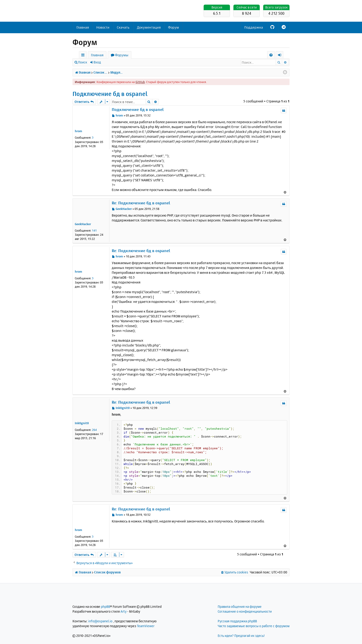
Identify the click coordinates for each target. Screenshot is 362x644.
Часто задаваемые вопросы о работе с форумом (254, 626)
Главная (83, 27)
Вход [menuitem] (281, 56)
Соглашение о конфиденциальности (245, 611)
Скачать (123, 27)
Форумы (122, 55)
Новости (103, 27)
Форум (173, 27)
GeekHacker (83, 224)
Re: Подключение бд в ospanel (141, 203)
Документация (149, 27)
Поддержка (254, 27)
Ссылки (84, 56)
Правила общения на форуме (240, 607)
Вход (97, 62)
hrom (78, 131)
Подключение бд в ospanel (110, 94)
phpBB (106, 607)
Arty (124, 611)
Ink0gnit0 (82, 423)
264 (94, 430)
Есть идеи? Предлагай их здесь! (241, 636)
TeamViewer (146, 626)
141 (94, 230)
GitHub (140, 82)
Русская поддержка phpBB (237, 621)
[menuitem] (271, 55)
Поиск (83, 62)
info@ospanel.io (100, 621)
